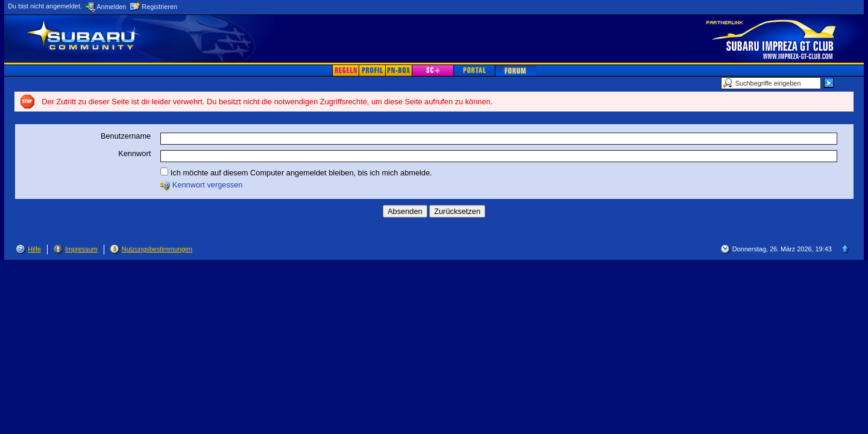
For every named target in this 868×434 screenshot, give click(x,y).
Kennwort (134, 153)
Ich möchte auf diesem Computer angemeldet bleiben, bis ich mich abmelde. (296, 172)
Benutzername (126, 136)
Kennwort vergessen (208, 185)
